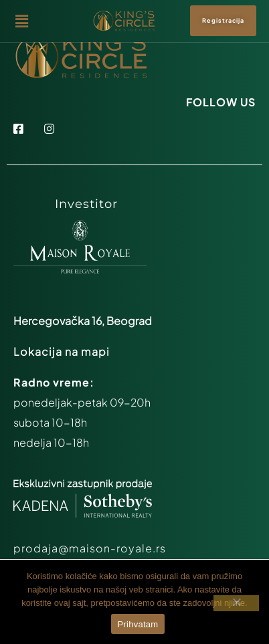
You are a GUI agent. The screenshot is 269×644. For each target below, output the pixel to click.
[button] (51, 21)
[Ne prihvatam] (236, 603)
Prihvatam (138, 624)
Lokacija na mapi (62, 351)
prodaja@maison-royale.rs (90, 548)
